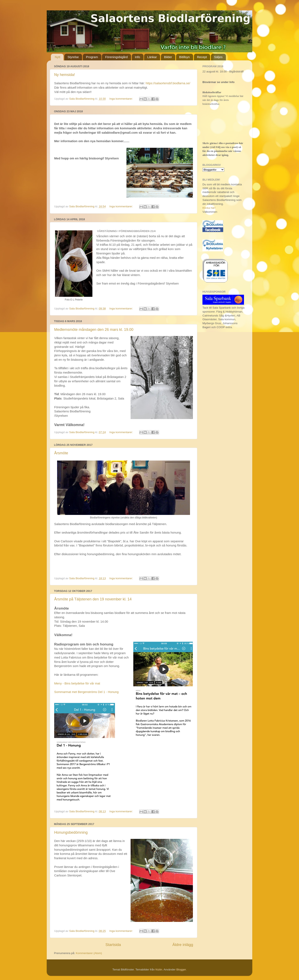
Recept (202, 57)
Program (92, 57)
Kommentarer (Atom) (89, 953)
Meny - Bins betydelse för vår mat (77, 683)
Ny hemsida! (65, 75)
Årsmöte (61, 453)
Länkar (152, 57)
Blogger (181, 970)
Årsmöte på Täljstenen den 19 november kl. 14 (93, 599)
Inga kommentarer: (122, 99)
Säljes (218, 57)
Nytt (58, 57)
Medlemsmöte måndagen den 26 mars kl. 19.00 (94, 330)
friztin (159, 970)
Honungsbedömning (71, 832)
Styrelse (73, 57)
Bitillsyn (184, 57)
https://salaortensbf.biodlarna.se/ (168, 83)
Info (138, 57)
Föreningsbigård (116, 57)
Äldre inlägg (183, 945)
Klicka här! (209, 208)
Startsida (113, 945)
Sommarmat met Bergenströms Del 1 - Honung (86, 692)
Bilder (168, 57)
